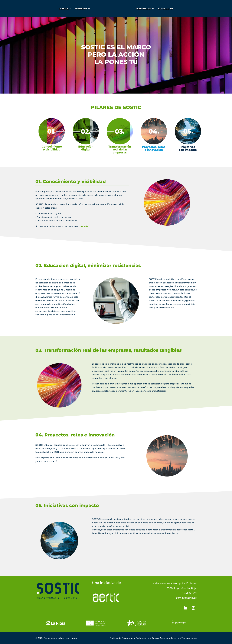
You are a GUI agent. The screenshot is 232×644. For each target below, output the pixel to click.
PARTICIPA (81, 9)
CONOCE (63, 9)
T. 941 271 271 (189, 593)
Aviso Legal (166, 638)
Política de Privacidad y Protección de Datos (134, 638)
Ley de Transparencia (185, 638)
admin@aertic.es (186, 598)
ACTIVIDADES (144, 9)
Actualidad (166, 9)
